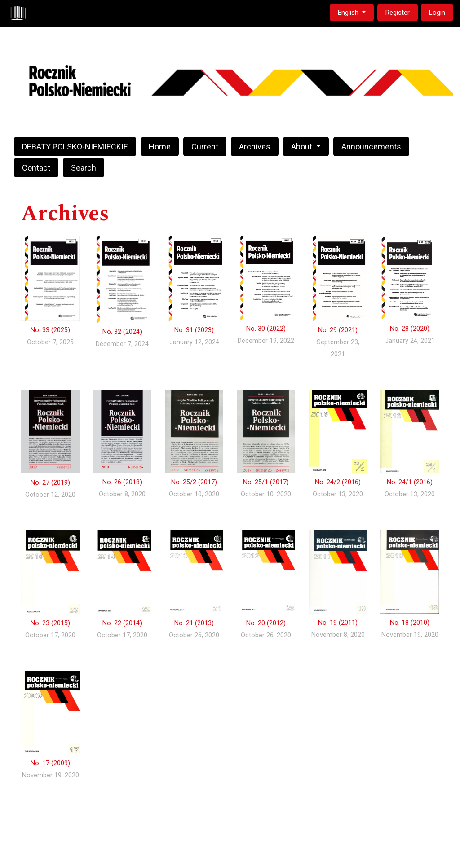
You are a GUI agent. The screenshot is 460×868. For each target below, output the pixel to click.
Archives (255, 147)
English (356, 12)
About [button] (303, 147)
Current (205, 147)
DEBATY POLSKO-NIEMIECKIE (75, 147)
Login (437, 13)
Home (160, 147)
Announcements (371, 147)
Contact (36, 168)
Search (84, 168)
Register (398, 13)
